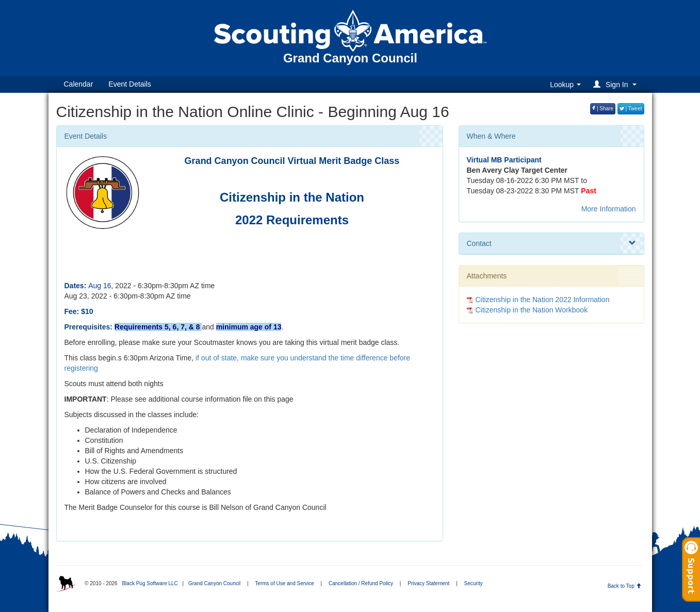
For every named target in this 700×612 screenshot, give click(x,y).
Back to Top (624, 586)
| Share (603, 109)
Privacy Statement (428, 583)
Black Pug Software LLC (150, 583)
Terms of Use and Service (284, 583)
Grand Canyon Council (214, 583)
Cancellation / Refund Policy (361, 583)
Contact (551, 243)
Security (474, 583)
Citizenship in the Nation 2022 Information (543, 300)
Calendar (79, 84)
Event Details (129, 84)
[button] (616, 84)
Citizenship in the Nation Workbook (532, 310)
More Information (609, 209)
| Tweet (631, 109)
